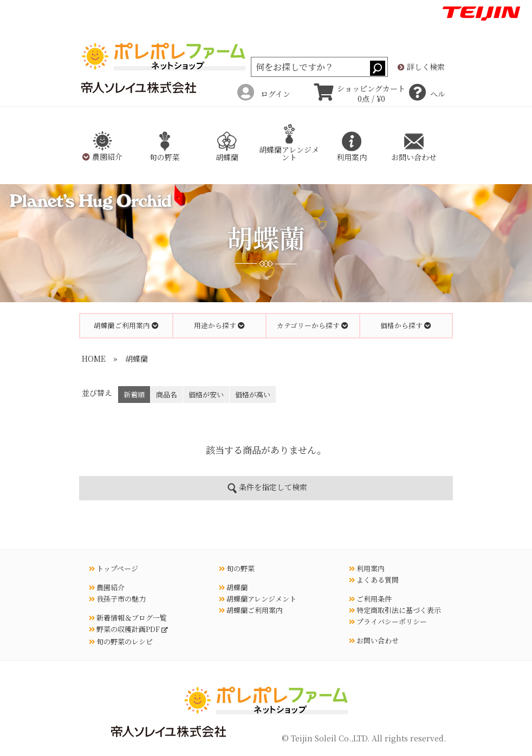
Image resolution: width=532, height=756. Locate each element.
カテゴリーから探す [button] (313, 325)
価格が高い (253, 395)
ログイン (264, 94)
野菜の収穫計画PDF (125, 629)
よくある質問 (374, 580)
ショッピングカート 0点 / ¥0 (360, 94)
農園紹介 (107, 587)
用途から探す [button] (219, 325)
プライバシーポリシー (388, 621)
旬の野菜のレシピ (121, 641)
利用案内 (367, 568)
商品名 (167, 395)
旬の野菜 (237, 568)
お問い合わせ (374, 640)
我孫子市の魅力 (117, 599)
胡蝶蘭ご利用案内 (251, 610)
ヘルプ (427, 94)
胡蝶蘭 (137, 359)
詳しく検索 (421, 67)
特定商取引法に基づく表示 (395, 610)
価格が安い (206, 395)
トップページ (113, 568)
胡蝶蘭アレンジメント (289, 145)
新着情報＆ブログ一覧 (128, 618)
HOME (94, 359)
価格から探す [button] (406, 325)
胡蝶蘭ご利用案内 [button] (126, 325)
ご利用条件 (370, 599)
